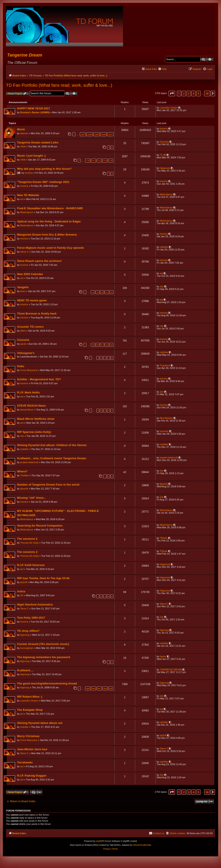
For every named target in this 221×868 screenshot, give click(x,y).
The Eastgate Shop (30, 710)
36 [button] (207, 93)
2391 (110, 135)
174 (111, 161)
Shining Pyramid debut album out (40, 724)
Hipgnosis (165, 169)
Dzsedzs (164, 142)
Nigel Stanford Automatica (35, 605)
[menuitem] (162, 69)
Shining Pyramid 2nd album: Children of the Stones (52, 446)
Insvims (164, 129)
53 (111, 345)
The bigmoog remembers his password (44, 658)
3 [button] (189, 93)
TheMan (25, 476)
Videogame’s (26, 354)
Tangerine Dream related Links (38, 143)
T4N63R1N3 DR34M (171, 670)
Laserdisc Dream (169, 108)
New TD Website (28, 196)
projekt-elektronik (30, 463)
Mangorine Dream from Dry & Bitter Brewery (47, 235)
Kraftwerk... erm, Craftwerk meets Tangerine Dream (52, 459)
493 (111, 689)
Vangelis (23, 288)
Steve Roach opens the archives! (40, 262)
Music (21, 130)
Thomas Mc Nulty (30, 543)
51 (102, 345)
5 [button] (198, 93)
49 (93, 345)
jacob (23, 344)
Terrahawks (25, 763)
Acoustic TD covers (31, 327)
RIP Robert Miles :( (30, 697)
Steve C (25, 252)
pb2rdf (24, 583)
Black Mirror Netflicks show (36, 419)
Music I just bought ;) (32, 156)
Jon (162, 287)
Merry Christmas (28, 737)
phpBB (99, 842)
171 (93, 161)
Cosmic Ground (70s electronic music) (43, 645)
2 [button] (184, 93)
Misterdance (166, 195)
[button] (172, 93)
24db (23, 147)
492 (105, 689)
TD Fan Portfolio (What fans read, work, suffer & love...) (59, 85)
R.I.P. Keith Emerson (31, 566)
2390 (103, 135)
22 (111, 293)
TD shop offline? (28, 631)
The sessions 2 (28, 539)
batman (24, 134)
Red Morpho (166, 419)
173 (105, 161)
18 (93, 293)
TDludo (163, 539)
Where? (22, 472)
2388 (89, 135)
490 (93, 689)
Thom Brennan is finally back (37, 314)
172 (99, 161)
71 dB (163, 156)
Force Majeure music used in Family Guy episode (51, 248)
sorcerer (164, 432)
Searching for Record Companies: (40, 526)
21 (106, 293)
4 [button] (193, 93)
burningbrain (27, 649)
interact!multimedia (142, 846)
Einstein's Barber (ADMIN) (35, 113)
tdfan (23, 331)
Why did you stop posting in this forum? (45, 169)
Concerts (23, 340)
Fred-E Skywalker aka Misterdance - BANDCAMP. (50, 209)
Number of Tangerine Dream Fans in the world (48, 485)
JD (22, 596)
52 (106, 345)
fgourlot (24, 489)
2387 (83, 135)
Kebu (21, 367)
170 (88, 161)
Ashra (21, 592)
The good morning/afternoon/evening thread (47, 684)
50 (97, 345)
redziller (164, 248)
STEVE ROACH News (32, 406)
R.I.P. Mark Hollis (29, 393)
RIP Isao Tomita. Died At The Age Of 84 (43, 579)
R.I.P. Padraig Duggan (32, 776)
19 (97, 293)
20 (102, 293)
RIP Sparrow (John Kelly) (34, 433)
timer (23, 292)
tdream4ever (27, 410)
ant (22, 200)
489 (88, 689)
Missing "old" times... (32, 498)
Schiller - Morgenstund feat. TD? (39, 380)
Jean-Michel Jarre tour (32, 750)
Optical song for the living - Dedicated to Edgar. (49, 222)
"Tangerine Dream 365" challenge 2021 (43, 183)
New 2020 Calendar (30, 275)
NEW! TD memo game (32, 301)
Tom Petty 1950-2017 (31, 618)
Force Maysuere (29, 371)
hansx (163, 657)
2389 (96, 135)
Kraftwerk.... (25, 671)
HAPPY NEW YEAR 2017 (34, 109)
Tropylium (165, 366)
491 (99, 689)
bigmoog (25, 635)
